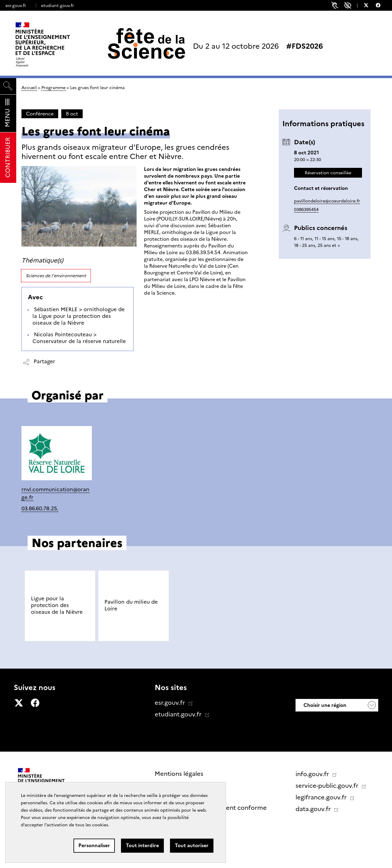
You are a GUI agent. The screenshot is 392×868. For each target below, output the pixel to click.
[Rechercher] (8, 86)
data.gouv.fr (314, 809)
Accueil (29, 88)
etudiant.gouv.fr (57, 6)
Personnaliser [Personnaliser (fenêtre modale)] (94, 845)
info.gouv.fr (313, 774)
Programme (53, 88)
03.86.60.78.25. (40, 508)
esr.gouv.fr (16, 6)
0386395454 (306, 209)
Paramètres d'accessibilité (348, 5)
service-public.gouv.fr (328, 786)
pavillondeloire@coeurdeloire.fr (327, 201)
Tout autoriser (192, 845)
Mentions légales (179, 774)
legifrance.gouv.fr (322, 797)
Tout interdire (142, 845)
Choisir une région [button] (324, 705)
